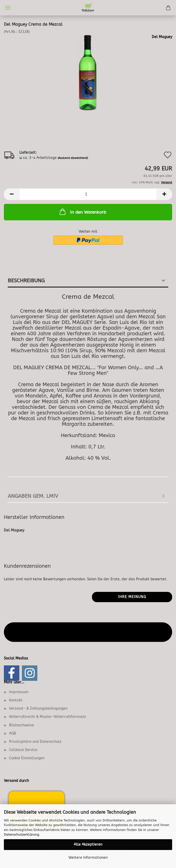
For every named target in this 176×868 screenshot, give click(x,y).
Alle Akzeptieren (88, 844)
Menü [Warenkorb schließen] (8, 8)
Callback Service (23, 750)
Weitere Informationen (88, 858)
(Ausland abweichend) (73, 158)
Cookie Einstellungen (27, 758)
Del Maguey (162, 37)
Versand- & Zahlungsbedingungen (38, 708)
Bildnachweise (22, 725)
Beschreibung (26, 281)
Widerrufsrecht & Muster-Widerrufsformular (48, 717)
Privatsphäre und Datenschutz (35, 742)
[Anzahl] (88, 194)
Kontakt (16, 700)
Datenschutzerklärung (22, 834)
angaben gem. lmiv (33, 496)
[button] (12, 194)
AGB (12, 733)
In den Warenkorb (82, 212)
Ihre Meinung (132, 597)
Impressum (19, 692)
